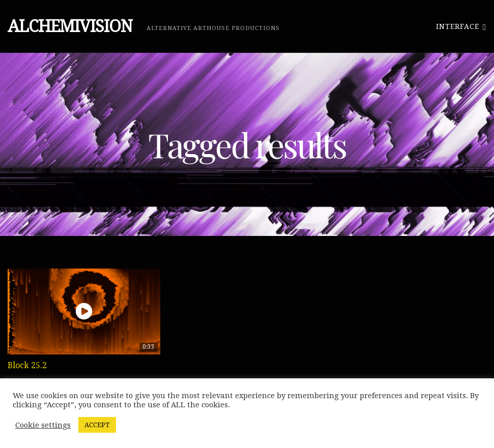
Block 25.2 (27, 365)
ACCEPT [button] (97, 425)
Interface (461, 26)
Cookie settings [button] (43, 425)
